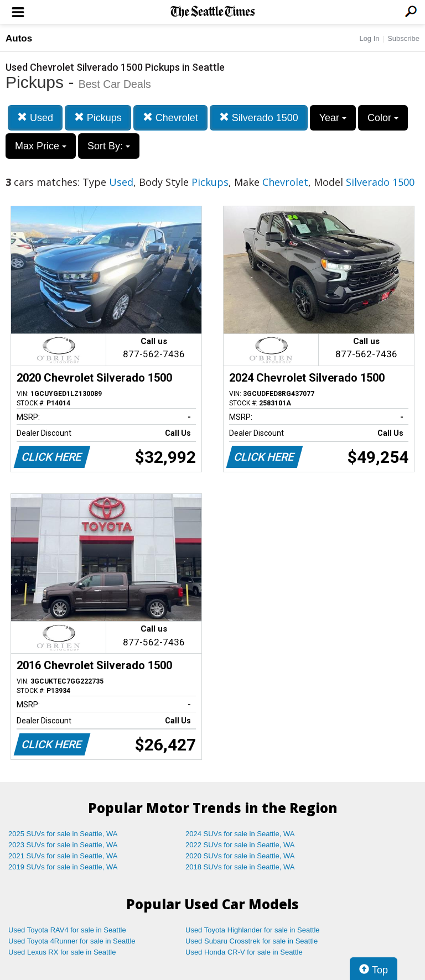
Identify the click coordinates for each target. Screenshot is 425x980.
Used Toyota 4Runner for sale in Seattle (72, 941)
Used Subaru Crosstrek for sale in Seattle (252, 941)
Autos (19, 38)
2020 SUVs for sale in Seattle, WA (240, 856)
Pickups (98, 118)
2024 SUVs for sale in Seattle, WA (240, 834)
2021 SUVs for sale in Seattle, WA (63, 856)
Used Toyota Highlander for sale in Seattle (253, 930)
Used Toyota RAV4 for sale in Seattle (67, 930)
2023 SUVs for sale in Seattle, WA (63, 845)
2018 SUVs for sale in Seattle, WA (240, 867)
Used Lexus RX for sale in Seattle (62, 952)
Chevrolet (170, 118)
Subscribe (403, 38)
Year (333, 118)
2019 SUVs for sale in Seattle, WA (63, 867)
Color (383, 118)
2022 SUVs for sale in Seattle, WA (240, 845)
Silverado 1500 (259, 118)
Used (35, 118)
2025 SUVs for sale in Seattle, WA (63, 834)
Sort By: (109, 146)
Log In (369, 38)
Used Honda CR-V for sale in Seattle (244, 952)
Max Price (41, 146)
